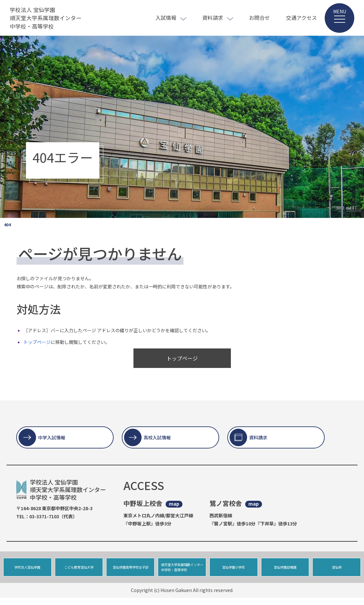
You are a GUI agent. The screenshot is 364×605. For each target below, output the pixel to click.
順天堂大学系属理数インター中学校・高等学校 (181, 571)
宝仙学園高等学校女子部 (130, 571)
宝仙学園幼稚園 (285, 571)
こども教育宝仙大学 (79, 571)
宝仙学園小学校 (234, 571)
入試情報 (166, 18)
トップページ (37, 342)
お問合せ (259, 18)
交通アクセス (301, 18)
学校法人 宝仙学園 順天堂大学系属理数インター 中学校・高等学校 (48, 18)
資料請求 (213, 18)
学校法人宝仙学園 (27, 571)
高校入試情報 (157, 437)
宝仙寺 (337, 571)
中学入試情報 (52, 437)
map (174, 504)
